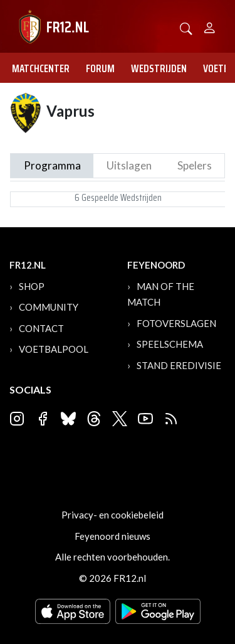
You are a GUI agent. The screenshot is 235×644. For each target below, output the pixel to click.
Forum (100, 68)
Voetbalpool (54, 349)
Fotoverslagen (176, 323)
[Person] (210, 26)
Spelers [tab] (195, 165)
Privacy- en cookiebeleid (112, 515)
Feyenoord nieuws (112, 536)
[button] (186, 27)
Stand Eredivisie (179, 365)
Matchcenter (41, 68)
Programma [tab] (52, 165)
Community (49, 307)
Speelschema (170, 344)
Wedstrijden (159, 68)
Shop (32, 286)
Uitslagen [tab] (129, 165)
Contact (41, 328)
